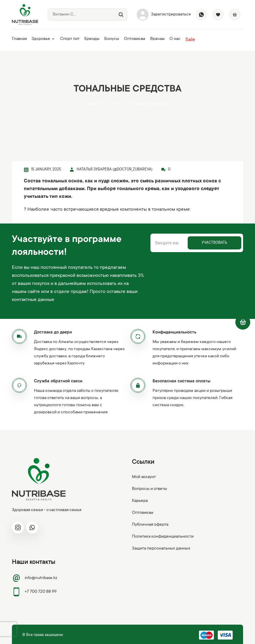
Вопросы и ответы (150, 489)
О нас (175, 39)
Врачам (157, 39)
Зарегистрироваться (164, 15)
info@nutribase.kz (35, 578)
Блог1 (115, 104)
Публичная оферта (150, 525)
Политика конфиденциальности (163, 537)
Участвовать (214, 243)
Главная (19, 39)
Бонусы (112, 39)
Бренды (92, 39)
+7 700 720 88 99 (34, 592)
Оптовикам (135, 39)
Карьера (140, 501)
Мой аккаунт (144, 477)
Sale (190, 40)
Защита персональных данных (161, 549)
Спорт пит (70, 39)
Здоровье (43, 39)
